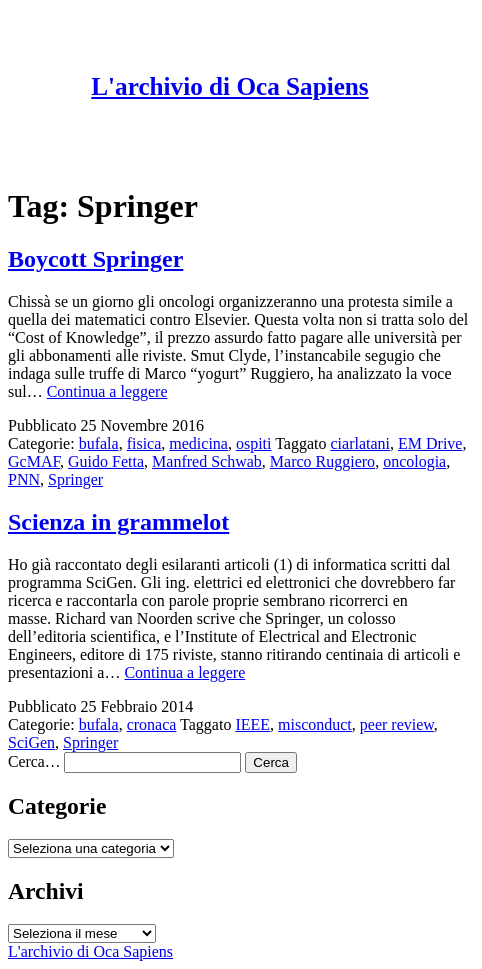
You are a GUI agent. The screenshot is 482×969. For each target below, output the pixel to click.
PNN (24, 479)
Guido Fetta (106, 461)
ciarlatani (361, 443)
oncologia (414, 461)
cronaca (152, 724)
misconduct (315, 724)
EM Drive (430, 443)
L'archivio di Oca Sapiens (229, 86)
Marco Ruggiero (322, 461)
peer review (397, 724)
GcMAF (34, 461)
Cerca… (34, 761)
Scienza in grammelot (118, 522)
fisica (144, 443)
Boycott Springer (95, 259)
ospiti (254, 443)
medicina (198, 443)
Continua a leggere (107, 391)
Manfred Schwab (207, 461)
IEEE (252, 724)
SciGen (31, 742)
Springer (75, 479)
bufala (99, 443)
